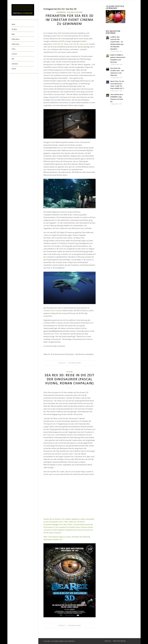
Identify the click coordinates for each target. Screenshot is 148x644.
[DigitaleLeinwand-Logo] (23, 10)
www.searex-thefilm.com (53, 539)
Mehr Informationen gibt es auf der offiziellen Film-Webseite (67, 537)
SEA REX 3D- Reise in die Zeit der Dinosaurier (72, 44)
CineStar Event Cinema (52, 311)
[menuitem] (23, 24)
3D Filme (69, 372)
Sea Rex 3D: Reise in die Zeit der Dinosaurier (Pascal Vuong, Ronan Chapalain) (70, 379)
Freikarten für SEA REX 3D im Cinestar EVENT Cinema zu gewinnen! (69, 20)
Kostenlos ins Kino (75, 12)
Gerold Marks (76, 363)
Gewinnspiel (61, 12)
